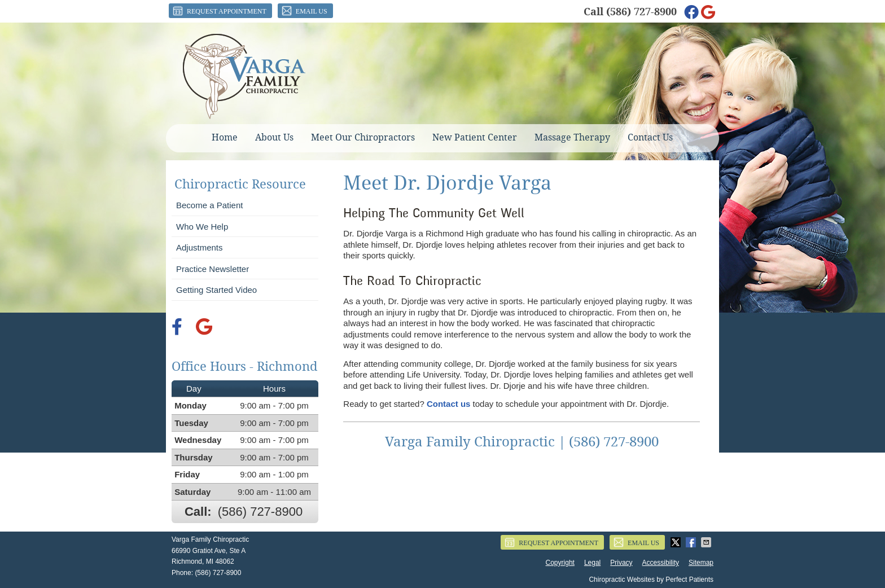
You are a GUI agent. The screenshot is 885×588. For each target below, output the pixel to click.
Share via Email (707, 542)
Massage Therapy (572, 137)
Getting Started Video (216, 290)
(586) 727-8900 (641, 12)
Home (225, 137)
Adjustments (200, 247)
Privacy (621, 563)
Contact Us (650, 137)
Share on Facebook (692, 542)
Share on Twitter (677, 542)
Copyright (560, 563)
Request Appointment (219, 11)
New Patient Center (475, 137)
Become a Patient (209, 205)
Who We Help (202, 227)
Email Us (304, 11)
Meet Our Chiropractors (363, 137)
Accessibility (661, 563)
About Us (274, 137)
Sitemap (701, 563)
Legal (592, 563)
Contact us (449, 404)
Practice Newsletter (213, 269)
